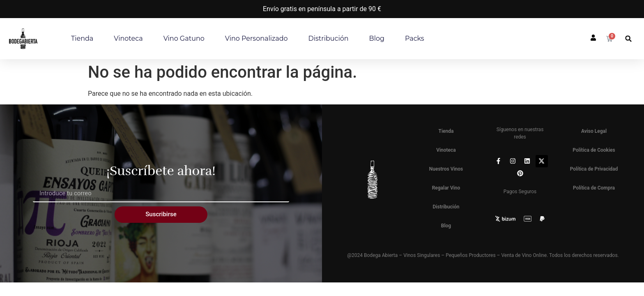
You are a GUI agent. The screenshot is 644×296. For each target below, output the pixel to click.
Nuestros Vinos (446, 169)
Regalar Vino (446, 188)
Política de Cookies (594, 150)
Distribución (329, 38)
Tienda (82, 38)
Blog (377, 38)
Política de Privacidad (594, 169)
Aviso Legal (594, 131)
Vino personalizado (256, 38)
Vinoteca (128, 38)
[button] (629, 39)
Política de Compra (594, 188)
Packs (415, 38)
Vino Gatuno (184, 38)
